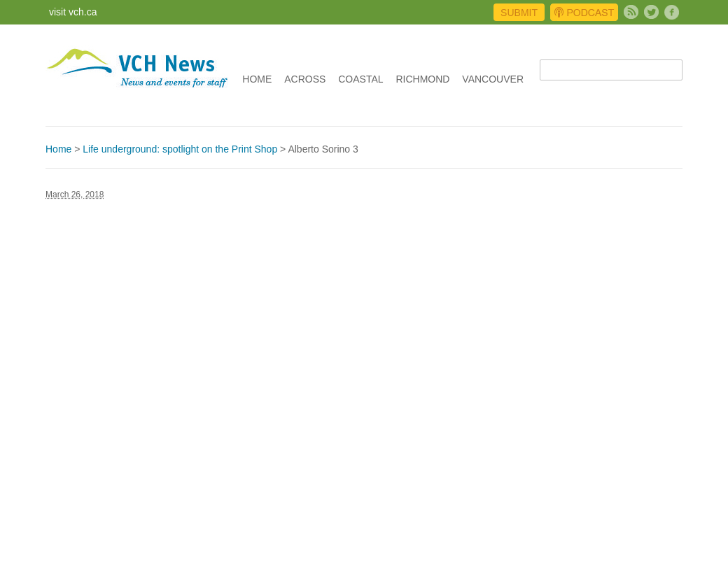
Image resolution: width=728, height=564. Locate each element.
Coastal (360, 79)
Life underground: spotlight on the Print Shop (180, 149)
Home (257, 79)
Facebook (672, 12)
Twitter (651, 12)
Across (305, 79)
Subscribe (631, 12)
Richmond (422, 79)
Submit (519, 13)
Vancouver (493, 79)
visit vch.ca (73, 12)
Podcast (584, 12)
